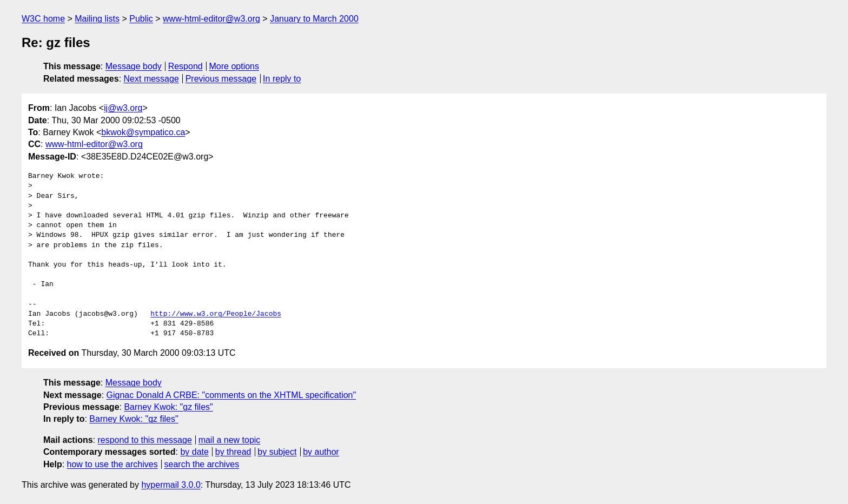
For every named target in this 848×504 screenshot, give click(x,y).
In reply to (282, 79)
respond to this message (144, 440)
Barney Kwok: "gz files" (168, 407)
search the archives (202, 464)
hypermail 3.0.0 (171, 485)
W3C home (43, 19)
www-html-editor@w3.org (211, 19)
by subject (277, 452)
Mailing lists (97, 19)
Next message (151, 79)
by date (194, 452)
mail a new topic (230, 440)
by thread (233, 452)
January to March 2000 (314, 19)
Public (141, 19)
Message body (134, 66)
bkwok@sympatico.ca (143, 132)
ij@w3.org (123, 108)
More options (234, 66)
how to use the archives (112, 464)
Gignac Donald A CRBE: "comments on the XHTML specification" (231, 395)
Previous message (221, 79)
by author (321, 452)
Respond (186, 66)
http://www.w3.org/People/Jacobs (216, 314)
